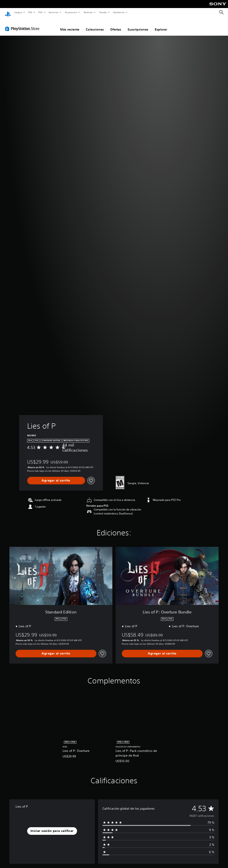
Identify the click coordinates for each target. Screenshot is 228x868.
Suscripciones (138, 25)
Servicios (54, 12)
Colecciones (95, 25)
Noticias (88, 12)
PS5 (30, 12)
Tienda (103, 12)
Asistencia (119, 12)
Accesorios (71, 12)
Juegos (18, 12)
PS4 (41, 12)
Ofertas (116, 25)
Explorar (161, 25)
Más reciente (70, 25)
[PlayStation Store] (23, 24)
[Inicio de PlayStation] (8, 12)
